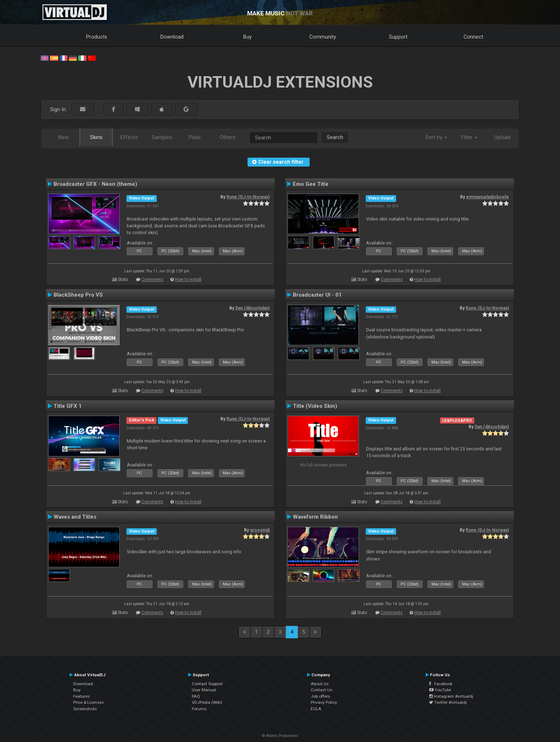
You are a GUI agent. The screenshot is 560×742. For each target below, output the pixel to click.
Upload (502, 137)
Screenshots (85, 709)
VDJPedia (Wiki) (207, 702)
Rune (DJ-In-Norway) (248, 197)
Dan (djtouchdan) (252, 308)
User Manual (204, 690)
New (63, 137)
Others (227, 137)
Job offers (320, 696)
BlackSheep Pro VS (78, 295)
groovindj (260, 530)
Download (172, 37)
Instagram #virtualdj (451, 696)
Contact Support (207, 684)
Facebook (441, 684)
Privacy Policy (324, 702)
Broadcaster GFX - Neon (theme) (95, 184)
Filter (469, 137)
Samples (162, 137)
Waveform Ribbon (315, 517)
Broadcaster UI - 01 (317, 295)
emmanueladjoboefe (487, 197)
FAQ (196, 696)
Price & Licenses (88, 702)
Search (335, 137)
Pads (195, 137)
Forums (199, 709)
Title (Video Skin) (315, 406)
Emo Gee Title (311, 184)
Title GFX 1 (68, 406)
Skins (96, 137)
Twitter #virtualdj (448, 702)
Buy (247, 37)
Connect (473, 37)
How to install (188, 280)
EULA (316, 709)
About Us (320, 684)
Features (81, 696)
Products (97, 37)
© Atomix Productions (280, 736)
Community (323, 37)
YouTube (440, 690)
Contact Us (321, 690)
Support (398, 37)
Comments (152, 280)
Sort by (436, 137)
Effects (129, 137)
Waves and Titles (75, 517)
